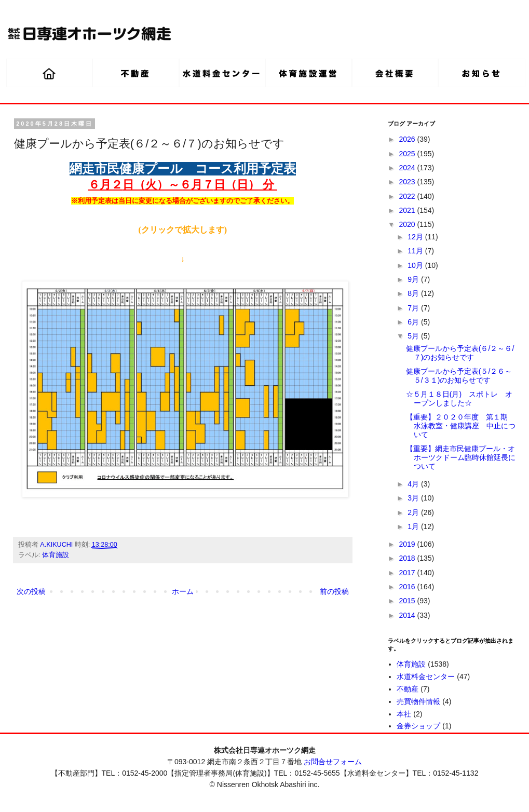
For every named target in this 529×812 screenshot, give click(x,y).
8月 (414, 293)
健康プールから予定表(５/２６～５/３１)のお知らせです (459, 376)
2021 (408, 210)
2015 (408, 601)
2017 (408, 573)
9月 (414, 279)
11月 (416, 251)
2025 (408, 154)
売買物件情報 (418, 701)
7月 (414, 308)
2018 (408, 558)
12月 (416, 237)
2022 (408, 196)
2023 (408, 182)
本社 (404, 714)
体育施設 (56, 555)
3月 (414, 498)
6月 (414, 322)
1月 (414, 526)
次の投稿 (31, 591)
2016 (408, 587)
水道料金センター (426, 676)
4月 (414, 484)
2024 (408, 168)
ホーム (183, 591)
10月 (416, 265)
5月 (414, 336)
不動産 (408, 689)
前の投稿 (334, 591)
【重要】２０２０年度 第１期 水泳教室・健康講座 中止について (461, 426)
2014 (408, 615)
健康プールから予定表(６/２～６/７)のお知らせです (460, 353)
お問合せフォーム (333, 762)
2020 (408, 224)
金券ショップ (418, 726)
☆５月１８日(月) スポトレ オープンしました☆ (459, 398)
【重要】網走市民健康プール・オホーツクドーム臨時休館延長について (461, 457)
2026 (408, 139)
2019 (408, 544)
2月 (414, 512)
